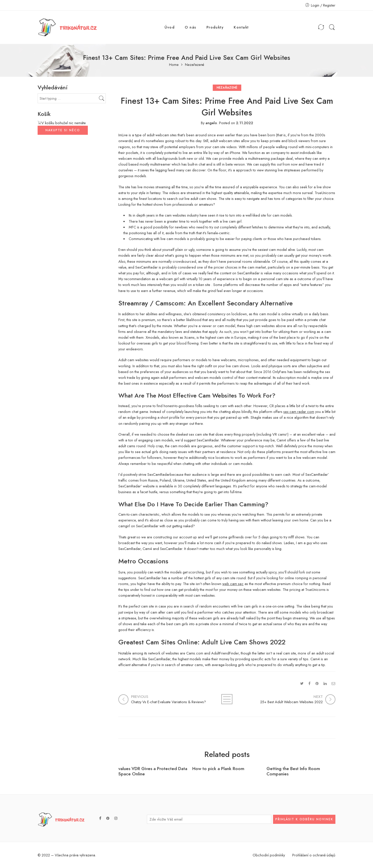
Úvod (170, 27)
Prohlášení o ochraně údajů (314, 855)
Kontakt (241, 27)
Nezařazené (195, 65)
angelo (211, 123)
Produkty (215, 27)
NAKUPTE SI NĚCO (63, 130)
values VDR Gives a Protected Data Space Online (153, 771)
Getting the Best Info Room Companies (293, 771)
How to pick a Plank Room (218, 769)
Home (174, 65)
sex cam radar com (299, 412)
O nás (190, 27)
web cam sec (233, 584)
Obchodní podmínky (269, 855)
